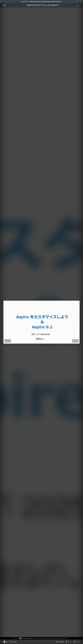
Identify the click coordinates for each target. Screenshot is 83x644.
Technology (60, 642)
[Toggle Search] (78, 5)
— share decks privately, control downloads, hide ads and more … (42, 1)
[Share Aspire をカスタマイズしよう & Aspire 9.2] (71, 642)
